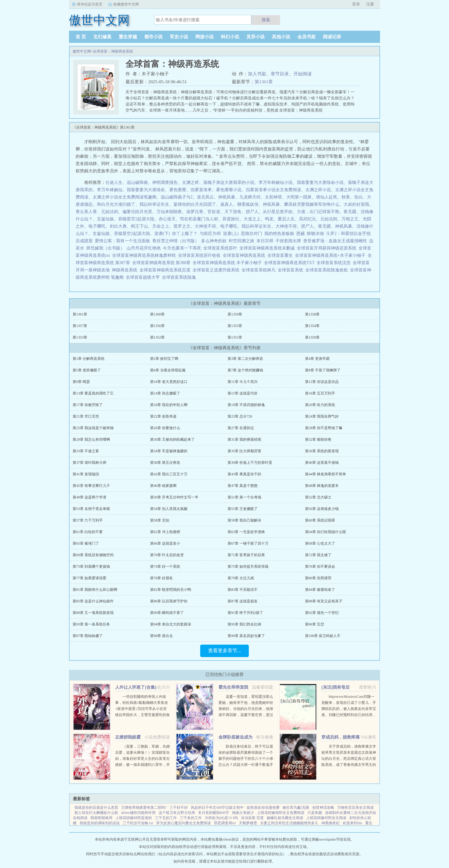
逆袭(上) (231, 234)
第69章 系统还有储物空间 (93, 555)
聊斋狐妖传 (248, 204)
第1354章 (312, 326)
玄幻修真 (102, 37)
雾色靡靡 (178, 190)
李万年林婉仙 (110, 190)
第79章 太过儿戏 (241, 578)
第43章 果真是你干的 (244, 474)
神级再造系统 (126, 270)
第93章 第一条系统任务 (91, 624)
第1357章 (80, 326)
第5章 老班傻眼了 (87, 370)
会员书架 (307, 37)
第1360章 (157, 314)
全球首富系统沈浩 (335, 263)
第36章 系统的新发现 (322, 451)
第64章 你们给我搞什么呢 (326, 532)
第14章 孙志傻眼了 (165, 393)
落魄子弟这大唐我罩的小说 (229, 183)
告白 (358, 197)
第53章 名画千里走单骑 (91, 509)
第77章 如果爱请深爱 (89, 578)
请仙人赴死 (327, 197)
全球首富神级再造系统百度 (166, 270)
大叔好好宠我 (356, 204)
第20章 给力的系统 (320, 405)
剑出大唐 (118, 226)
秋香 (346, 197)
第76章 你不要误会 (320, 567)
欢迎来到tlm (352, 823)
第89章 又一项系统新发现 (93, 613)
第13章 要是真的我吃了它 (93, 393)
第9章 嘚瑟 (81, 382)
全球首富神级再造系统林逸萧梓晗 (145, 255)
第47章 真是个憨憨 (243, 486)
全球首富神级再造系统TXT (290, 263)
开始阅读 (303, 74)
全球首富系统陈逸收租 (328, 270)
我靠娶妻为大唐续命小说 (320, 183)
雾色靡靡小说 (229, 190)
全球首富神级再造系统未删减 (268, 248)
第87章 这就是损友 (243, 601)
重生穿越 (128, 37)
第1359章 (235, 314)
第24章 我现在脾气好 (322, 416)
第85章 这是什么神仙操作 (93, 601)
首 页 (81, 37)
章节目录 (280, 74)
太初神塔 (273, 197)
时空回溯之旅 (242, 241)
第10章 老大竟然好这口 (169, 382)
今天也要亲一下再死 (182, 248)
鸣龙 (269, 219)
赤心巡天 (167, 219)
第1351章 (235, 337)
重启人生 (286, 219)
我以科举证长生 (154, 204)
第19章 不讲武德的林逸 (246, 405)
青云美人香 (86, 212)
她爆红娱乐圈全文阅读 (285, 818)
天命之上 (161, 226)
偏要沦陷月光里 (137, 212)
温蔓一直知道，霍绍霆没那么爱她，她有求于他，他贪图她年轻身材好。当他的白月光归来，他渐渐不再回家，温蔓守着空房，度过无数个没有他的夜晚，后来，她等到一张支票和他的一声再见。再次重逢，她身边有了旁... (246, 715)
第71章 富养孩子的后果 (246, 555)
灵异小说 (255, 37)
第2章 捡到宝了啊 (164, 359)
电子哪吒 (97, 226)
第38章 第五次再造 (165, 463)
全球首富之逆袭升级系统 (217, 270)
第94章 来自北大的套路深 (171, 624)
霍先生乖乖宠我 (233, 687)
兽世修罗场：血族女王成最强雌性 (335, 241)
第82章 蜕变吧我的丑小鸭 (171, 590)
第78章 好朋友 (161, 578)
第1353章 (80, 337)
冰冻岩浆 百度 (252, 818)
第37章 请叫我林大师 (89, 463)
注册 (370, 4)
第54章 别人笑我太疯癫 (169, 509)
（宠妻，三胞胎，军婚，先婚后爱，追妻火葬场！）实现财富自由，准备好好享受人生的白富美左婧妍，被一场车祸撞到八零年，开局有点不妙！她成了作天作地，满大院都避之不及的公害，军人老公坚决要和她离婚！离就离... (142, 765)
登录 (356, 4)
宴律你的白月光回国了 (195, 204)
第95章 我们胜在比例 (244, 624)
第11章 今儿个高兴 (243, 382)
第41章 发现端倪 (86, 474)
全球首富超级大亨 (144, 277)
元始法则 (110, 212)
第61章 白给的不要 (88, 532)
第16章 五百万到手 (320, 393)
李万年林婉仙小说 (276, 183)
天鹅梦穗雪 (248, 823)
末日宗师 (265, 241)
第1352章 (157, 337)
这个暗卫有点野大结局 (177, 813)
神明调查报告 (165, 183)
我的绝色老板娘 (279, 234)
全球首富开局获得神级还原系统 (328, 248)
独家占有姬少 (243, 813)
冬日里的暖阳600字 (214, 813)
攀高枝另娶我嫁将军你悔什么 (312, 204)
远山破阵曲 (137, 183)
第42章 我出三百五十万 (169, 474)
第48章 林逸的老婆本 (322, 486)
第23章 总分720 (240, 416)
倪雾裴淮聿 (201, 190)
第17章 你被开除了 (88, 405)
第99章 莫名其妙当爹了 (246, 636)
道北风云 (205, 197)
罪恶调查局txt (225, 823)
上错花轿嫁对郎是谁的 (134, 818)
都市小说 (153, 37)
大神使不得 (205, 226)
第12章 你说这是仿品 (322, 382)
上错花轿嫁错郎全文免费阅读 (281, 813)
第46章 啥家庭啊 (163, 486)
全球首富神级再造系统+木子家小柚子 (331, 255)
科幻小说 (230, 37)
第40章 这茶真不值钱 (322, 463)
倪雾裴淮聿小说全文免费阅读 (273, 190)
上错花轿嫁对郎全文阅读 (326, 818)
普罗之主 (182, 226)
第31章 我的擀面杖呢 (244, 439)
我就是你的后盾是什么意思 (96, 808)
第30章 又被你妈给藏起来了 (172, 439)
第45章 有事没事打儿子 (91, 486)
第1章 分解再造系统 (89, 359)
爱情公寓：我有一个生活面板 (122, 241)
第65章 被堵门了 (86, 543)
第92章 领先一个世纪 (322, 613)
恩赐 (300, 234)
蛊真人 (227, 204)
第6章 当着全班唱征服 (168, 370)
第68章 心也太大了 (320, 543)
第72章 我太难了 (318, 555)
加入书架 (257, 74)
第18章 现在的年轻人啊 (169, 405)
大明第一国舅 (299, 197)
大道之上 (252, 219)
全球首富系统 (291, 270)
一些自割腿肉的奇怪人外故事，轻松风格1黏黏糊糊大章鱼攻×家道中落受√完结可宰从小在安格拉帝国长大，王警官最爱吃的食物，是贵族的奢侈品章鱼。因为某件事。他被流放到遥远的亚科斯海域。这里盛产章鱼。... (142, 715)
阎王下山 (139, 226)
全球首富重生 (281, 255)
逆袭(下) (162, 234)
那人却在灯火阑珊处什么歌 (96, 813)
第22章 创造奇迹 (163, 416)
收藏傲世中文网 (126, 4)
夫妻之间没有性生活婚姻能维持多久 (289, 823)
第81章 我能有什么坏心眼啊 (95, 590)
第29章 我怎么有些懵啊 (91, 439)
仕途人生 (114, 183)
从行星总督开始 (278, 212)
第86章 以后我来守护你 (169, 601)
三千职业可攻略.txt (138, 823)
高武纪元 (307, 219)
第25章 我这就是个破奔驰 (93, 428)
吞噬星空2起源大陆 (136, 219)
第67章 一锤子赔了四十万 (248, 543)
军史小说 (179, 37)
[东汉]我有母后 (336, 687)
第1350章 (312, 337)
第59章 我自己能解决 (244, 520)
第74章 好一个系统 (165, 567)
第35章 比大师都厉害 (244, 451)
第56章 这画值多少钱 (322, 509)
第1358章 (312, 314)
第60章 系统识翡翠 (320, 520)
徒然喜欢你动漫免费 (263, 808)
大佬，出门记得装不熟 (318, 212)
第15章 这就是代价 (243, 393)
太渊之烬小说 (318, 190)
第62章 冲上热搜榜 (165, 532)
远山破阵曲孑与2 (177, 197)
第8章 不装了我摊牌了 (323, 370)
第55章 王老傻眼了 (243, 509)
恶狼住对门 (252, 234)
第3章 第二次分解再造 (245, 359)
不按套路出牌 (288, 241)
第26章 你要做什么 (165, 428)
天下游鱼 (233, 212)
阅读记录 (332, 37)
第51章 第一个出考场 (244, 497)
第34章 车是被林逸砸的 (169, 451)
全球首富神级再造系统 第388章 (163, 263)
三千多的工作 (191, 818)
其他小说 (281, 37)
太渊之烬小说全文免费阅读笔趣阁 (125, 197)
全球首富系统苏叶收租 (200, 255)
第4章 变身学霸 (317, 359)
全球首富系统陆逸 (180, 277)
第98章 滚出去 (161, 636)
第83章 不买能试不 (243, 590)
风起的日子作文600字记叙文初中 (217, 808)
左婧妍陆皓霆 (128, 737)
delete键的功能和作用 (138, 813)
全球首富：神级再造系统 (113, 51)
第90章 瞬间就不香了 (167, 613)
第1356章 (157, 326)
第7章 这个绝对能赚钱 (245, 370)
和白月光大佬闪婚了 (116, 204)
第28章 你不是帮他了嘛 (324, 428)
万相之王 (350, 219)
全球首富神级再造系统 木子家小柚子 (228, 263)
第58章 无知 (160, 520)
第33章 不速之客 (86, 451)
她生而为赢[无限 (296, 808)
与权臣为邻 (210, 234)
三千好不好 (179, 808)
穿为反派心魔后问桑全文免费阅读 (183, 823)
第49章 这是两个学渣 (89, 497)
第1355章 (235, 326)
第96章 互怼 (315, 624)
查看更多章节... (224, 651)
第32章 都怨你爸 (318, 439)
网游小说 (204, 37)
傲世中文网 (82, 51)
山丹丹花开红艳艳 (144, 248)
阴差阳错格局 (101, 818)
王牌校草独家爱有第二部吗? (144, 808)
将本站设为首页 (90, 4)
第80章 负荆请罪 (318, 578)
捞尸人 (252, 212)
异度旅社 (231, 219)
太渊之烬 (190, 183)
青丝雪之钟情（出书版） (176, 241)
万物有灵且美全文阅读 (355, 808)
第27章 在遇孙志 (241, 428)
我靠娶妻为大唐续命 (146, 190)
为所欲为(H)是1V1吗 (221, 818)
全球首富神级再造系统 (245, 255)
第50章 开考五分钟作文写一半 (174, 497)
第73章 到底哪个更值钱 (91, 567)
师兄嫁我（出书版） (105, 248)
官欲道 (214, 212)
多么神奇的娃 (214, 241)
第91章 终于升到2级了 (245, 613)
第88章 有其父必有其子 (324, 601)
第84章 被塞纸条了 (320, 590)
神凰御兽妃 (331, 823)
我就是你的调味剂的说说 (100, 823)
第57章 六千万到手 (88, 520)
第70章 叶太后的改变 (167, 555)
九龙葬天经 (250, 197)
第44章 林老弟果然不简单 (326, 474)
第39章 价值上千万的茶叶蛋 (250, 463)
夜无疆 (350, 212)
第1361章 (264, 82)
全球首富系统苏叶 (221, 248)
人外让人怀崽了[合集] (136, 687)
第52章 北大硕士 (318, 497)
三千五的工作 (166, 818)
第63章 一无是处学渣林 (246, 532)
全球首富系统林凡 (260, 270)
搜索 (266, 20)
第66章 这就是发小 (165, 543)
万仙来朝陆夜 (169, 212)
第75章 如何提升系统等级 (248, 567)
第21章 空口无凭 (86, 416)
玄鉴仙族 (105, 219)
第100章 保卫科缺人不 (323, 636)
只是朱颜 (315, 813)
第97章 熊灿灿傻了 (88, 636)
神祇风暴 (227, 197)
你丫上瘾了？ (185, 234)
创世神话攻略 (323, 808)
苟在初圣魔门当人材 (199, 219)
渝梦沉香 (195, 212)
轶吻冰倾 (315, 234)
